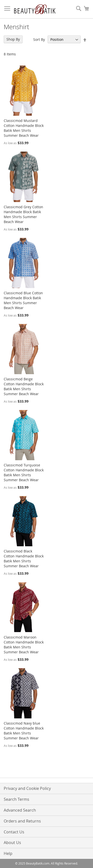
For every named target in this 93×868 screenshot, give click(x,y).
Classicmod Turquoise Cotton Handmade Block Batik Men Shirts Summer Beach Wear (24, 472)
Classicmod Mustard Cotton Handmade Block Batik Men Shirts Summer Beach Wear (24, 128)
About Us (12, 843)
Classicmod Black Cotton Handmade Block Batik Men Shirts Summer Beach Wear (24, 559)
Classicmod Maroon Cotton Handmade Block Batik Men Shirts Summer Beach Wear (24, 645)
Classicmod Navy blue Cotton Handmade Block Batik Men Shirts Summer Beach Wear (24, 731)
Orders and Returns (22, 821)
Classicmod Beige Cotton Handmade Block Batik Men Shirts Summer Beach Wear (24, 386)
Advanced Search (20, 810)
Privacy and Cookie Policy (27, 788)
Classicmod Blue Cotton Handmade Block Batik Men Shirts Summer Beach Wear (23, 300)
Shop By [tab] (13, 39)
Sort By (39, 39)
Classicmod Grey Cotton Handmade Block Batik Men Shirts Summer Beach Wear (23, 214)
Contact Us (14, 832)
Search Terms (16, 799)
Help (8, 853)
